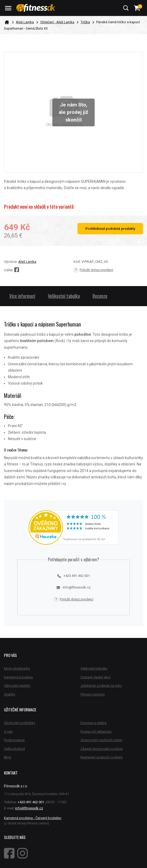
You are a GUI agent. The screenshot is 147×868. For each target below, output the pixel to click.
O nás (8, 732)
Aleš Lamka (25, 22)
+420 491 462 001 (74, 576)
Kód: (77, 262)
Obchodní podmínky (20, 723)
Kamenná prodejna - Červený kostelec (33, 818)
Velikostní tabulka (64, 296)
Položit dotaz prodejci (93, 270)
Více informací (22, 296)
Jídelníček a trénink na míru (101, 686)
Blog (8, 757)
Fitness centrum (93, 694)
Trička (85, 22)
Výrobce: (11, 262)
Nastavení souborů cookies (101, 757)
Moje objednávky (17, 668)
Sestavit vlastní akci (95, 677)
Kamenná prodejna (18, 677)
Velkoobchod (14, 749)
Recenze (100, 296)
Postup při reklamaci (96, 732)
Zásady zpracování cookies (102, 749)
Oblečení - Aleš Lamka (57, 22)
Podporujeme (14, 740)
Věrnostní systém (17, 686)
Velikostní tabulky (94, 668)
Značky (10, 694)
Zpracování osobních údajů (101, 740)
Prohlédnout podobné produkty (110, 229)
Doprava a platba (93, 723)
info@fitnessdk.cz (74, 587)
